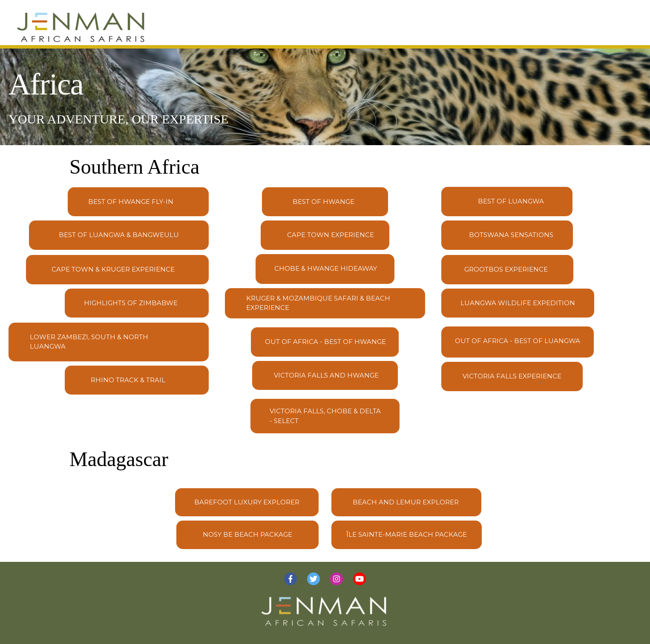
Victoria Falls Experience (512, 376)
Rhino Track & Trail (128, 380)
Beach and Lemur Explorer (406, 502)
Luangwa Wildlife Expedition (518, 303)
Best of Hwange (324, 202)
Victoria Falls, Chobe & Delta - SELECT (325, 416)
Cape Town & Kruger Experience (113, 269)
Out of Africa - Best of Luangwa (518, 341)
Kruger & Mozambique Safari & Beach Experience (318, 303)
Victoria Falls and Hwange (326, 375)
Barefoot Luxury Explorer (247, 502)
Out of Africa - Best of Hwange (325, 342)
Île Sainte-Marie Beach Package (407, 534)
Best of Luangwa (511, 201)
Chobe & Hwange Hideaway (326, 268)
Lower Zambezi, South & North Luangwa (89, 342)
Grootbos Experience (506, 269)
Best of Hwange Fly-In (131, 202)
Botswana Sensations (511, 235)
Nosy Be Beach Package (247, 534)
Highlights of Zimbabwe (131, 303)
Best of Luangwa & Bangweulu (119, 235)
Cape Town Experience (331, 235)
